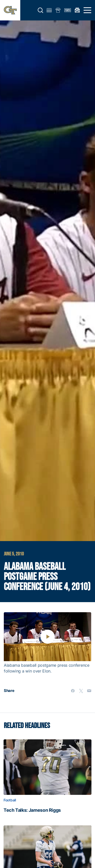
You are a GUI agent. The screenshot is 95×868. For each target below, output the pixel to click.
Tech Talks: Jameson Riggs (32, 810)
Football (10, 800)
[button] (41, 10)
